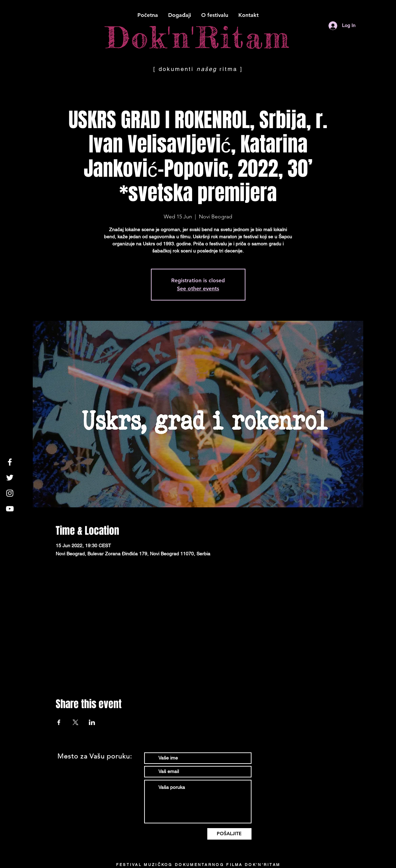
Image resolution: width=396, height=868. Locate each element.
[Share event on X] (75, 722)
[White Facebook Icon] (10, 462)
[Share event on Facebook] (59, 722)
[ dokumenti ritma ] (198, 69)
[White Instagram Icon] (10, 493)
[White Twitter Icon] (10, 478)
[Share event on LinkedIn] (92, 722)
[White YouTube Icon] (10, 509)
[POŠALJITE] (229, 834)
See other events (198, 288)
